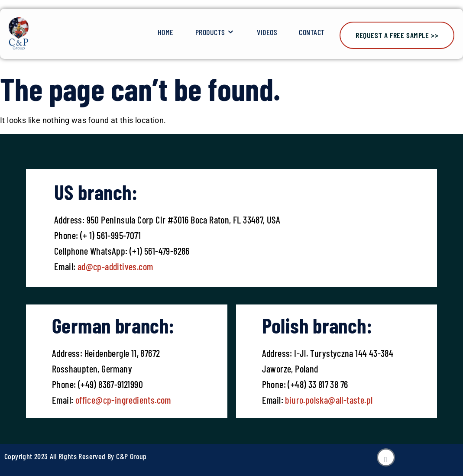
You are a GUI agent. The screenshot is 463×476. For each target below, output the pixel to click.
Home (166, 32)
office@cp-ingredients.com (122, 400)
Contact (312, 32)
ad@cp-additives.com (115, 266)
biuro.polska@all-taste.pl (329, 400)
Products (215, 32)
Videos (267, 32)
